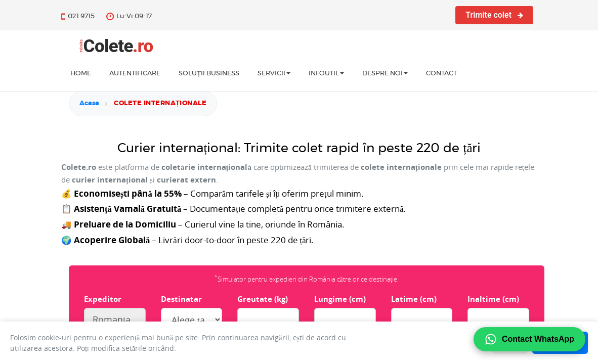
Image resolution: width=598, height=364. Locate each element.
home (81, 74)
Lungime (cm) (340, 299)
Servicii (274, 74)
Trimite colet (494, 15)
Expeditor (103, 299)
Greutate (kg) (263, 299)
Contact (441, 74)
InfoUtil (326, 74)
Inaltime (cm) (493, 299)
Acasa (89, 103)
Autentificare (135, 74)
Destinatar (181, 299)
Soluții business (209, 74)
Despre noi (385, 74)
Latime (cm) (414, 299)
